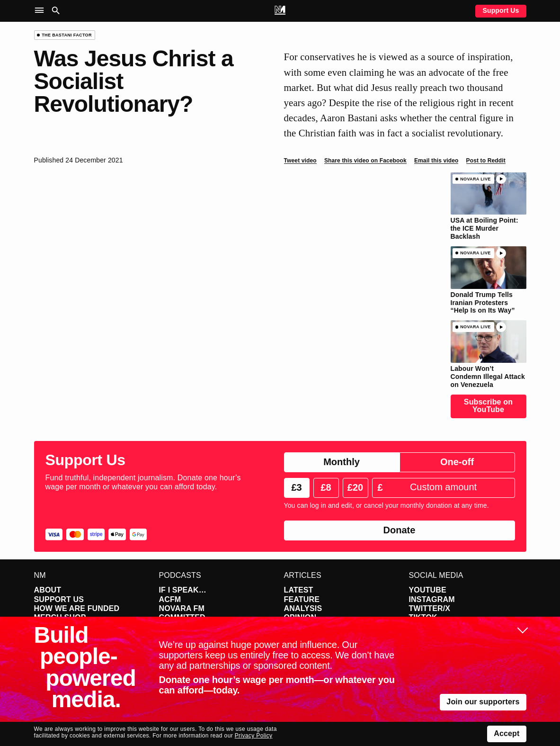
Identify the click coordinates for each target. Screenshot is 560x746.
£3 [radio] (296, 487)
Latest (299, 590)
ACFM (170, 599)
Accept (507, 733)
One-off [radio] (457, 462)
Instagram (432, 599)
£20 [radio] (355, 487)
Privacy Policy (254, 736)
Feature (302, 599)
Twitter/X (430, 608)
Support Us (501, 10)
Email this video (436, 161)
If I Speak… (183, 590)
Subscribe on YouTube (488, 406)
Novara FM (182, 608)
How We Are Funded (77, 608)
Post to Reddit (486, 161)
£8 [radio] (326, 487)
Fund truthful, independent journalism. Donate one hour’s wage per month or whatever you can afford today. (143, 482)
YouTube (428, 590)
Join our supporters (483, 702)
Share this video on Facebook (365, 161)
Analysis (303, 608)
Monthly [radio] (342, 462)
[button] (41, 11)
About (48, 590)
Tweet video (300, 161)
